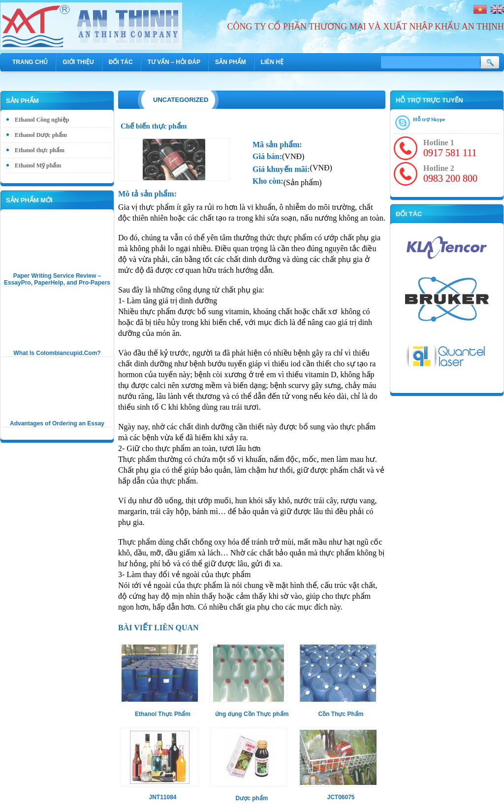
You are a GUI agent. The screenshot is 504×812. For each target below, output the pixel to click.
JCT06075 (341, 797)
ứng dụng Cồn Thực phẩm (252, 714)
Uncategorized (181, 100)
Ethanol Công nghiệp (42, 120)
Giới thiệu (78, 62)
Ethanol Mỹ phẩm (38, 165)
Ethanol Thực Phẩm (163, 714)
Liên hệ (272, 62)
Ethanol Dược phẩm (41, 135)
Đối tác (121, 62)
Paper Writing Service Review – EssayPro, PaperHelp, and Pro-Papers (57, 279)
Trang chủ (30, 62)
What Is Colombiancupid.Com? (57, 353)
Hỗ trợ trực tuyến (429, 100)
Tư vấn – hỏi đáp (174, 62)
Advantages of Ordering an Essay (57, 423)
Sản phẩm (231, 62)
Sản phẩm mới (29, 200)
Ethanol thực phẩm (40, 150)
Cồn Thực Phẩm (341, 714)
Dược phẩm (252, 798)
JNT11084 (162, 797)
